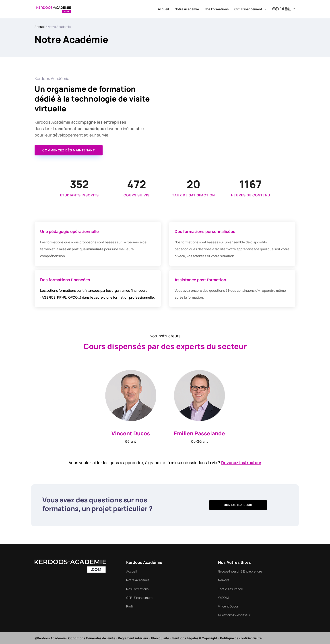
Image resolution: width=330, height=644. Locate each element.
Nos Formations (217, 9)
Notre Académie (187, 9)
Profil (282, 9)
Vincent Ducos (228, 606)
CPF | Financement (248, 9)
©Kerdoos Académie (50, 638)
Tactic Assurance (230, 589)
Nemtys (224, 580)
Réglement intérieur (133, 638)
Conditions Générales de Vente (92, 638)
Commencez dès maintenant (69, 150)
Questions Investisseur (234, 615)
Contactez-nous (238, 505)
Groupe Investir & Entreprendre (240, 571)
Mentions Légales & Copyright (195, 638)
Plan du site (160, 638)
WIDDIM (224, 598)
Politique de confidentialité (241, 638)
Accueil (163, 9)
